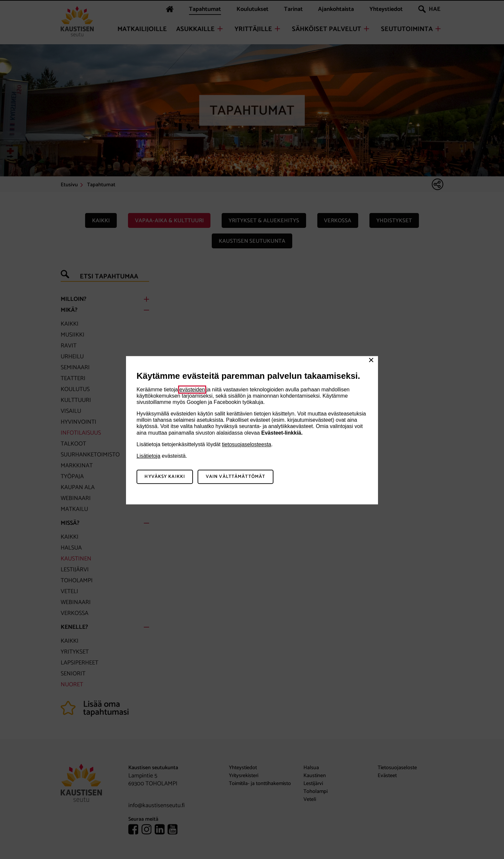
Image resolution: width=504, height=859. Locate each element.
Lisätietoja (148, 456)
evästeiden (192, 390)
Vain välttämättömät (236, 477)
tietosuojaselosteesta (247, 444)
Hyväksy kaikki (165, 477)
